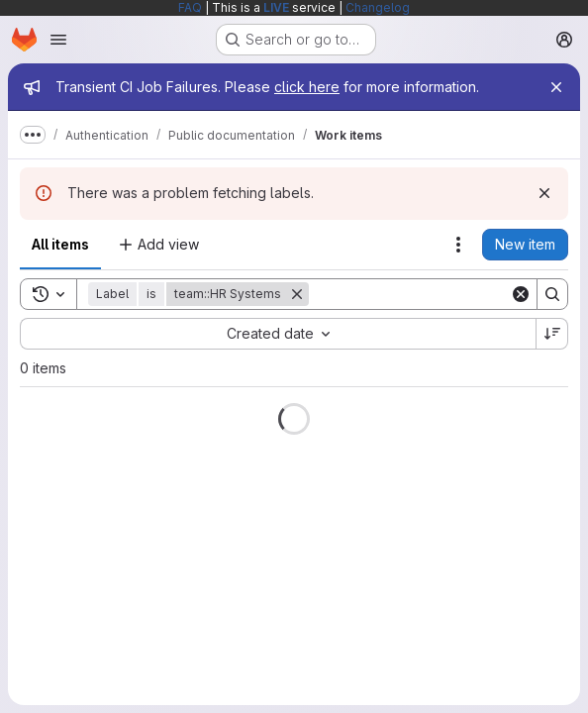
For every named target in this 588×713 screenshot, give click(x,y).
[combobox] (278, 334)
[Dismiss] (544, 193)
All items (60, 244)
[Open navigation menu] (58, 40)
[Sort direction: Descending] (552, 334)
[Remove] (297, 294)
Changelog (378, 7)
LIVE (276, 7)
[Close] (556, 87)
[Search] (432, 294)
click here (307, 87)
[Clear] (521, 294)
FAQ (190, 7)
